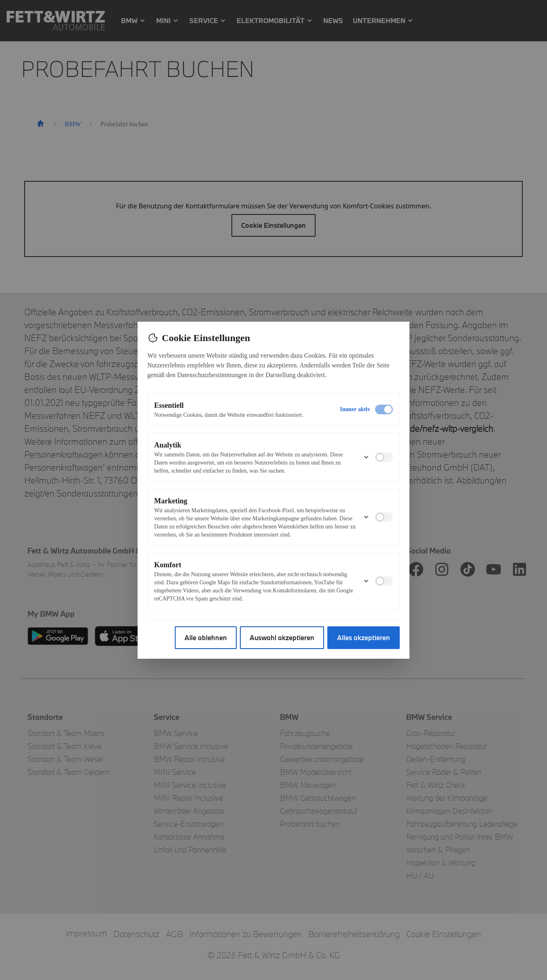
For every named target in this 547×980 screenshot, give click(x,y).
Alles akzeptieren (364, 637)
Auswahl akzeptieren (282, 637)
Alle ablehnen (206, 637)
